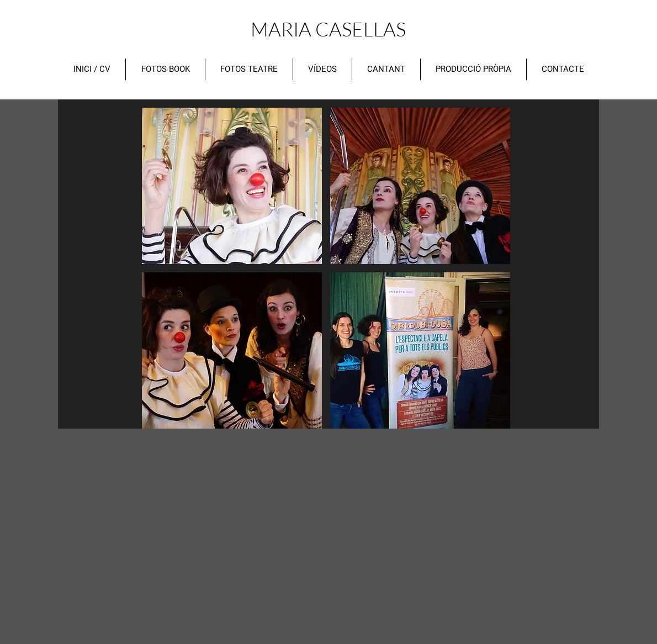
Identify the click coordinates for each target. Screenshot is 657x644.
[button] (232, 186)
